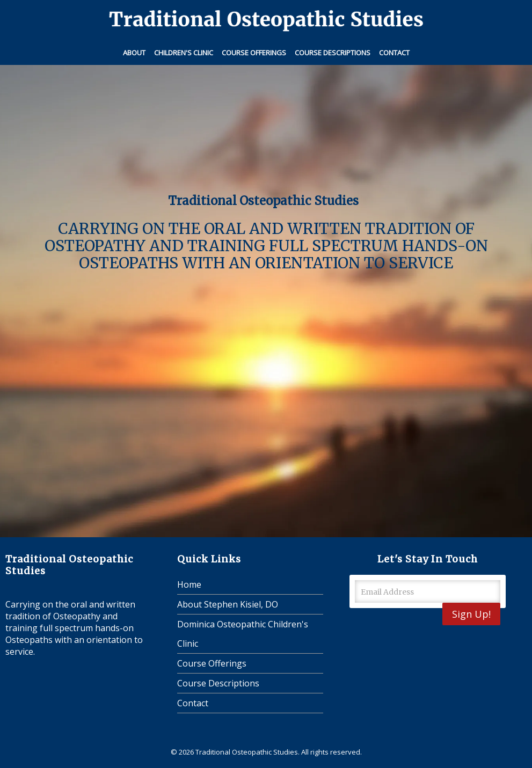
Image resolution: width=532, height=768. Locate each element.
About (134, 53)
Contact (394, 53)
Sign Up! (471, 614)
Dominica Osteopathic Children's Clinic (243, 634)
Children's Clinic (184, 53)
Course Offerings (254, 53)
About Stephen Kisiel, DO (228, 604)
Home (189, 584)
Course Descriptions (333, 53)
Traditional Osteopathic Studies (247, 752)
